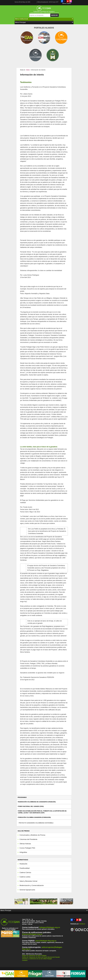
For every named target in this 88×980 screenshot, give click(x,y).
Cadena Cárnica (25, 872)
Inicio (28, 70)
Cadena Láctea (25, 877)
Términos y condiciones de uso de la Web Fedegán (37, 959)
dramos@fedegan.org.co (32, 934)
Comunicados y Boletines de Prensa (32, 835)
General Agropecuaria (27, 890)
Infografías (23, 852)
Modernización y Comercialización (32, 885)
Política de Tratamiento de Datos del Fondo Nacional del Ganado (41, 957)
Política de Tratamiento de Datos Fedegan (34, 956)
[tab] (44, 802)
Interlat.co (82, 924)
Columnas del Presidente (28, 839)
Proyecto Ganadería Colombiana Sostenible (36, 823)
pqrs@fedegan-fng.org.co (46, 941)
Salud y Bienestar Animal (28, 881)
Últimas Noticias (25, 844)
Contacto (25, 960)
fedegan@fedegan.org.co (50, 927)
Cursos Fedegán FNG (27, 848)
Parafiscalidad (25, 868)
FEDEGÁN (23, 864)
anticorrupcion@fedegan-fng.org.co (42, 948)
